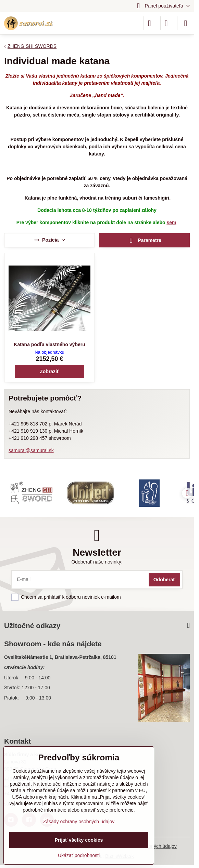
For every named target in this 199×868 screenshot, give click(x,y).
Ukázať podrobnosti (79, 855)
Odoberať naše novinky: (97, 562)
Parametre (144, 240)
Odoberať (164, 580)
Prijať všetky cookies (79, 840)
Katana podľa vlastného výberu (49, 344)
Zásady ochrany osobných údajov (79, 822)
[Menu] (186, 23)
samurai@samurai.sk (31, 450)
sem (171, 222)
